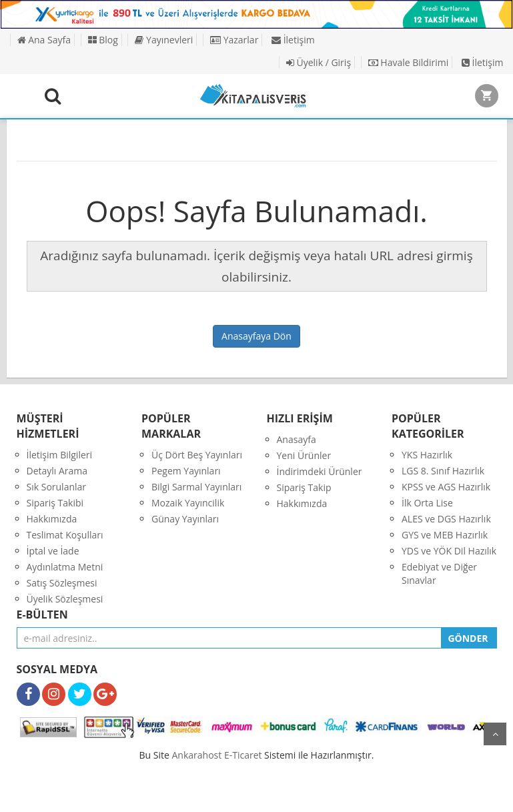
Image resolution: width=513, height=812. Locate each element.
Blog (103, 40)
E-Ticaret (243, 755)
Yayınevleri (164, 40)
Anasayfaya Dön (256, 336)
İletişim (293, 40)
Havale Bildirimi (409, 62)
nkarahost (198, 755)
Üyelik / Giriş (319, 62)
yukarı (495, 734)
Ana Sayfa (44, 40)
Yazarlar (234, 40)
